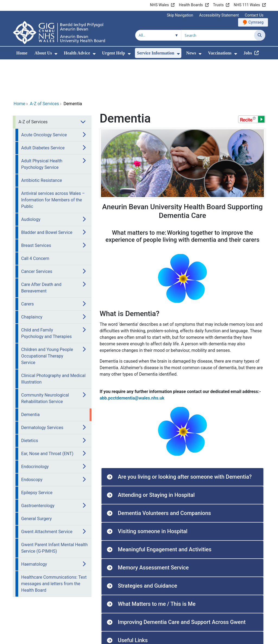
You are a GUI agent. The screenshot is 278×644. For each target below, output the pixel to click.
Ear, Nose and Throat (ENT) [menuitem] (47, 417)
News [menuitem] (191, 53)
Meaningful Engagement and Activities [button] (165, 513)
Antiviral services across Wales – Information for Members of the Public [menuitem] (53, 163)
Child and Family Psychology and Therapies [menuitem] (46, 296)
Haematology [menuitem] (34, 527)
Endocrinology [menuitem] (35, 430)
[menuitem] (56, 54)
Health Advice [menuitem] (77, 53)
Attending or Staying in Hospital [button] (156, 458)
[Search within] (158, 35)
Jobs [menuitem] (248, 53)
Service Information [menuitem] (156, 53)
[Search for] (218, 35)
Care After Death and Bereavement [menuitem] (41, 251)
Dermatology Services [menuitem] (42, 391)
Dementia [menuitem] (30, 378)
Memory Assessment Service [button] (153, 531)
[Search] (260, 35)
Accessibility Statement (219, 15)
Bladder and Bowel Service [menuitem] (47, 196)
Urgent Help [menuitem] (114, 53)
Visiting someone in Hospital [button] (153, 494)
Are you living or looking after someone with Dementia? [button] (185, 440)
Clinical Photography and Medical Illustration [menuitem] (53, 342)
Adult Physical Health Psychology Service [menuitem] (42, 127)
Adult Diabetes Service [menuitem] (43, 111)
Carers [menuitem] (28, 267)
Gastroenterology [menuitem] (38, 469)
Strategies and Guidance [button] (147, 549)
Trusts (218, 5)
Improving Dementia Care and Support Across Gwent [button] (182, 585)
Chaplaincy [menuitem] (32, 280)
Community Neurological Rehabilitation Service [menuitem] (45, 361)
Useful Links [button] (133, 603)
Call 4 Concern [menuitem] (35, 222)
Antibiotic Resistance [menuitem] (42, 144)
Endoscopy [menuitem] (32, 443)
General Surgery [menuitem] (37, 482)
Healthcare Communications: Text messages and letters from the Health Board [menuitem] (54, 547)
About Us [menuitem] (43, 53)
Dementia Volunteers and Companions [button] (164, 476)
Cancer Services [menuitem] (37, 235)
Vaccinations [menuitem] (220, 53)
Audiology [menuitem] (31, 183)
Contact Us (254, 15)
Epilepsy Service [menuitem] (37, 456)
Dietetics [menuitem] (30, 404)
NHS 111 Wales (247, 5)
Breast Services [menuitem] (36, 209)
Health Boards (191, 5)
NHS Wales (159, 5)
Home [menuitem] (22, 53)
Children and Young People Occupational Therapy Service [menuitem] (47, 319)
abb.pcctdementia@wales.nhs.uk (132, 361)
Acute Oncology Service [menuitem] (44, 98)
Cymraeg (256, 22)
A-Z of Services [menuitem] (33, 85)
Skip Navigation (180, 15)
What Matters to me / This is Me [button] (157, 567)
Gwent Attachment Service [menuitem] (47, 495)
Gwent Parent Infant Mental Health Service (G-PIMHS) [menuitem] (54, 511)
